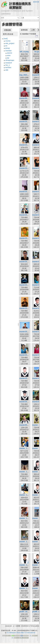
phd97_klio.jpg (25, 612)
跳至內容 (36, 2)
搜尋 (19, 18)
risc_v (8, 65)
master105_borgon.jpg (29, 262)
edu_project (10, 43)
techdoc (8, 67)
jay (8, 58)
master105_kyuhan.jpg (29, 308)
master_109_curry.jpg (28, 495)
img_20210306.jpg (27, 75)
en (6, 46)
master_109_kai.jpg (27, 518)
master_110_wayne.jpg (29, 588)
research (9, 63)
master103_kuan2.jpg (28, 192)
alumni (10, 53)
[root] (6, 39)
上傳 (33, 30)
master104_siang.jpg (28, 238)
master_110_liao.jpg (28, 565)
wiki (7, 70)
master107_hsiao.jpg (28, 378)
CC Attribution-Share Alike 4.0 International (21, 633)
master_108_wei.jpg (27, 472)
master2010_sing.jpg (28, 425)
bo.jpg (37, 52)
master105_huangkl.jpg (29, 285)
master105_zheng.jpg (28, 332)
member (8, 51)
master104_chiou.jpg (28, 215)
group (8, 48)
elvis (9, 55)
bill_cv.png (24, 52)
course (8, 41)
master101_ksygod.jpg (29, 122)
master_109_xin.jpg (27, 542)
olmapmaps (10, 60)
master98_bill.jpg (26, 98)
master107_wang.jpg (28, 402)
